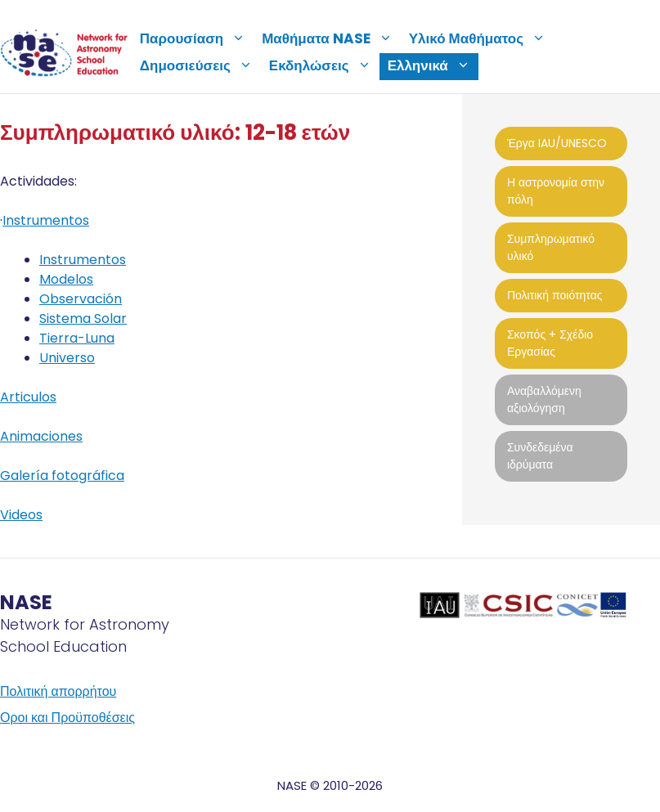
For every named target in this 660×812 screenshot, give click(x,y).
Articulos (28, 397)
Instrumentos (46, 220)
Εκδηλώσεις (324, 65)
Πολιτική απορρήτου (58, 691)
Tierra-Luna (77, 338)
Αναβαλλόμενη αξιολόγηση (544, 399)
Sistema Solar (83, 319)
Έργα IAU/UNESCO (557, 143)
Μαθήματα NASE (331, 38)
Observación (81, 299)
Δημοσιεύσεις (200, 65)
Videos (21, 515)
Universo (67, 358)
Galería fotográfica (62, 476)
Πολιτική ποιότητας (555, 295)
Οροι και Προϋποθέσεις (67, 718)
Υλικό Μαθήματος (481, 38)
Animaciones (41, 436)
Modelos (66, 279)
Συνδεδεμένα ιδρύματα (540, 456)
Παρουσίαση (197, 38)
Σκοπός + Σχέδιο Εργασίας (550, 343)
